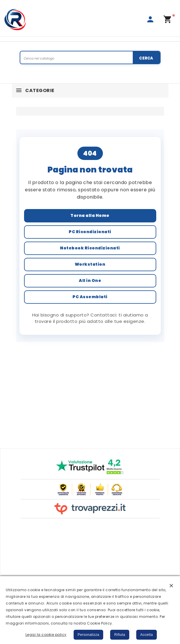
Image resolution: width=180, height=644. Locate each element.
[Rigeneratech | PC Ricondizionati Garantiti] (15, 19)
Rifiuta (120, 635)
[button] (171, 585)
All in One (90, 280)
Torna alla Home (90, 215)
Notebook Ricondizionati (90, 248)
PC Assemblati (90, 297)
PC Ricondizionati (90, 232)
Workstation (90, 264)
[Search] (90, 58)
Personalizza (89, 635)
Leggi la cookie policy (46, 635)
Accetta (147, 635)
